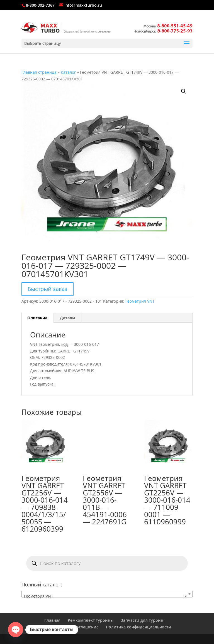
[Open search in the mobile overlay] (107, 563)
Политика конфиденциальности (138, 627)
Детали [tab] (67, 318)
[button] (184, 91)
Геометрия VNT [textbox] (105, 596)
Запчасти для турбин (142, 620)
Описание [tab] (37, 318)
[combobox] (107, 594)
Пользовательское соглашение (68, 627)
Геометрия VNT (140, 301)
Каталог (68, 72)
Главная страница (39, 72)
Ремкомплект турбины (91, 620)
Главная (52, 620)
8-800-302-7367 (40, 5)
